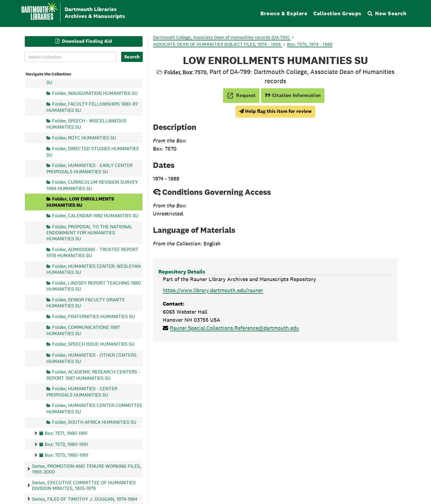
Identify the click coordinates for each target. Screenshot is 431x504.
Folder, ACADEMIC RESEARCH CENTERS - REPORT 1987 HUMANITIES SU (93, 375)
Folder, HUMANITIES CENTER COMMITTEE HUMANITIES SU (94, 408)
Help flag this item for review (275, 111)
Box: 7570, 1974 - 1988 (310, 44)
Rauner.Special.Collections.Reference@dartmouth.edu (234, 328)
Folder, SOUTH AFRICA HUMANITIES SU (94, 422)
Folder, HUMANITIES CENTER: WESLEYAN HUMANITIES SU (94, 269)
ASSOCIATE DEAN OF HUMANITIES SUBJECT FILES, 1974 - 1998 (217, 44)
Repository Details (182, 272)
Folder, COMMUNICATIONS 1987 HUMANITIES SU (83, 330)
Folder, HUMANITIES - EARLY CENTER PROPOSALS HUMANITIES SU (89, 168)
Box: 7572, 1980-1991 (66, 444)
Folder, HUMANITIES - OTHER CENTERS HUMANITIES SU (91, 358)
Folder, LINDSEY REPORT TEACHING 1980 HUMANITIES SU (94, 286)
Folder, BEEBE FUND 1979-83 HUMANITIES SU (94, 79)
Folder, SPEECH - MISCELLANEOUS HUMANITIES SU (86, 124)
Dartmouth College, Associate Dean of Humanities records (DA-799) (222, 37)
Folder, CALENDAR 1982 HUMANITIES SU (95, 216)
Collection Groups (337, 13)
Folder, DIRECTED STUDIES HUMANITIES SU (93, 152)
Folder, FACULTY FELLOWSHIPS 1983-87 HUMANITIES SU (92, 107)
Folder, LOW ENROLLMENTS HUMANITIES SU (80, 202)
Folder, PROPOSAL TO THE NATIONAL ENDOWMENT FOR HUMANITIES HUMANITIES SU (89, 233)
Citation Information (293, 95)
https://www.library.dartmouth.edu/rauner (213, 290)
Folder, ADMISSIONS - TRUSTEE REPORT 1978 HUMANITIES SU (92, 252)
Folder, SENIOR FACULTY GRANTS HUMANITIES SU (85, 302)
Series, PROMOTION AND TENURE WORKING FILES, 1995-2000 (86, 469)
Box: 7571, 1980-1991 (66, 433)
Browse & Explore (284, 13)
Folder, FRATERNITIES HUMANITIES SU (94, 316)
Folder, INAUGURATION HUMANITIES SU (95, 93)
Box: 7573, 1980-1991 (66, 455)
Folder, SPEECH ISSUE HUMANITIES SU (93, 344)
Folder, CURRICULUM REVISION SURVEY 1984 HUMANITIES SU (92, 185)
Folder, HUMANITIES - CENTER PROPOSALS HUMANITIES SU (82, 392)
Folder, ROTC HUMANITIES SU (84, 138)
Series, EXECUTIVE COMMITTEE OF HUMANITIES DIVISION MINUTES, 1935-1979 (84, 485)
